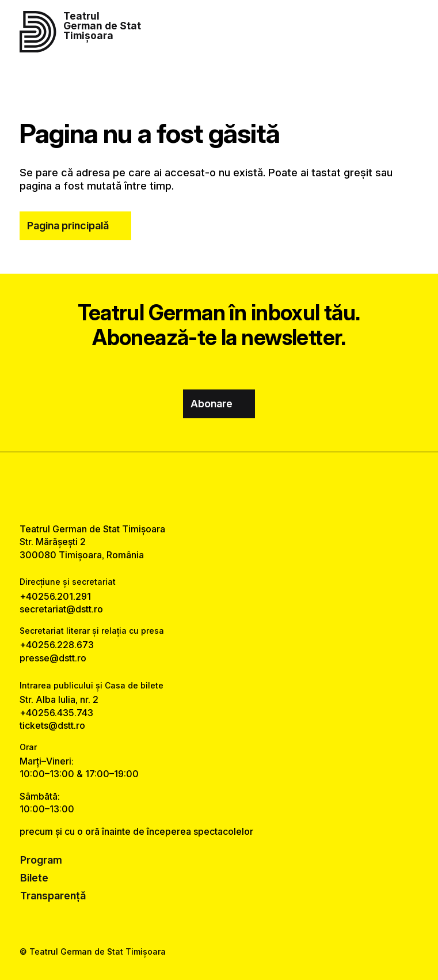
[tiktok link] (250, 487)
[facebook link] (188, 487)
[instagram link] (219, 487)
